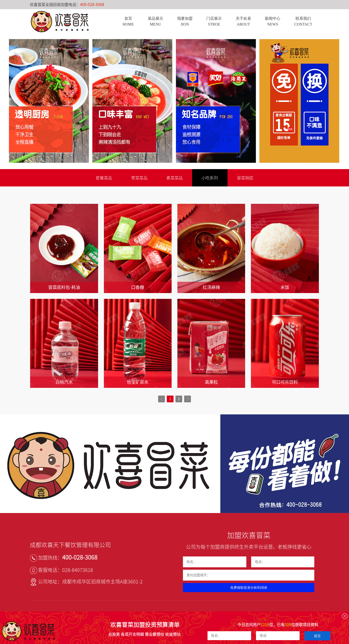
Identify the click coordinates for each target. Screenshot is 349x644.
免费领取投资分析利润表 (249, 588)
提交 (317, 636)
